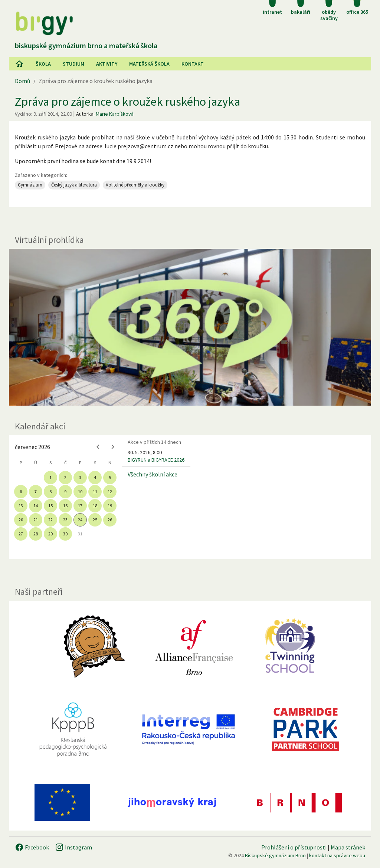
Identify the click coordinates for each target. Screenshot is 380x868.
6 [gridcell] (21, 491)
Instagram (73, 847)
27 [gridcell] (21, 534)
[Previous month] (98, 447)
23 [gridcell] (65, 520)
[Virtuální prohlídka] (190, 327)
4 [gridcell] (95, 477)
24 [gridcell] (80, 520)
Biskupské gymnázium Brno (275, 855)
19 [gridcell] (110, 506)
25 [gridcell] (95, 520)
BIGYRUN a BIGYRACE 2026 (156, 460)
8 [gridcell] (50, 491)
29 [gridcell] (50, 534)
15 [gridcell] (50, 506)
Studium (73, 64)
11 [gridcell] (95, 491)
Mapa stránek (348, 847)
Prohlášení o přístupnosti (294, 847)
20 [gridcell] (21, 520)
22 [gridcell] (50, 520)
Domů (23, 81)
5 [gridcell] (110, 477)
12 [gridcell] (110, 491)
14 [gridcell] (36, 506)
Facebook (32, 847)
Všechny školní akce (153, 474)
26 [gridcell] (110, 520)
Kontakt (193, 64)
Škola (43, 64)
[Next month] (113, 447)
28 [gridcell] (36, 534)
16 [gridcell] (65, 506)
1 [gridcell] (50, 477)
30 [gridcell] (65, 534)
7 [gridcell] (36, 491)
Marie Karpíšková (115, 114)
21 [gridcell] (36, 520)
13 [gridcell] (21, 506)
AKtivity (107, 64)
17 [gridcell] (80, 506)
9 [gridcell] (65, 491)
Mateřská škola (149, 64)
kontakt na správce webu (337, 855)
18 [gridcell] (95, 506)
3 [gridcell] (80, 477)
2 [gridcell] (65, 477)
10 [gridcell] (80, 491)
